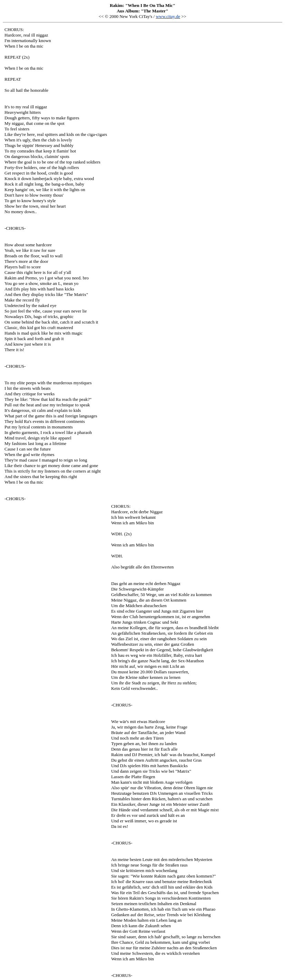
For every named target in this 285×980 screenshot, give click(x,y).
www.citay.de (168, 16)
